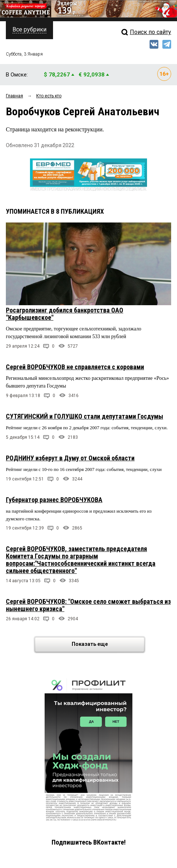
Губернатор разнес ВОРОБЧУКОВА (54, 500)
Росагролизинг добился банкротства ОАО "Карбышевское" (65, 314)
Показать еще (108, 645)
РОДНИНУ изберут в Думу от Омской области (70, 458)
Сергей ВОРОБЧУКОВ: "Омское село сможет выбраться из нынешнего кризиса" (88, 605)
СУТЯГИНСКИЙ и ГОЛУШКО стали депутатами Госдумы (84, 416)
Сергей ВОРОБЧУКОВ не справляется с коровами (75, 367)
